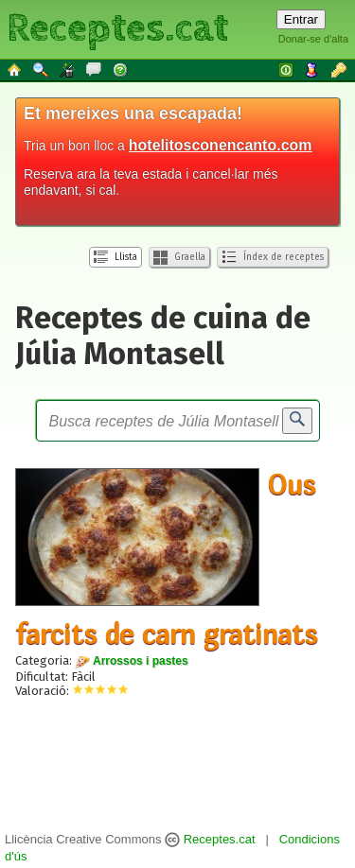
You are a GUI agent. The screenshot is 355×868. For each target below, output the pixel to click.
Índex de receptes (273, 257)
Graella (179, 258)
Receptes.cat (117, 28)
